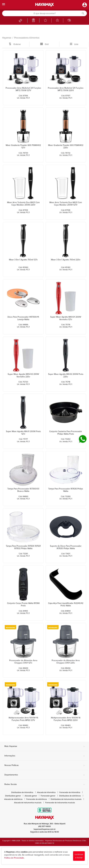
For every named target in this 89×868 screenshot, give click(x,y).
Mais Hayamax (44, 746)
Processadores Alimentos (27, 38)
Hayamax (7, 38)
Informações (44, 756)
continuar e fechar (79, 856)
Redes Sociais (44, 784)
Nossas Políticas (44, 765)
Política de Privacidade (14, 858)
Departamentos (44, 775)
